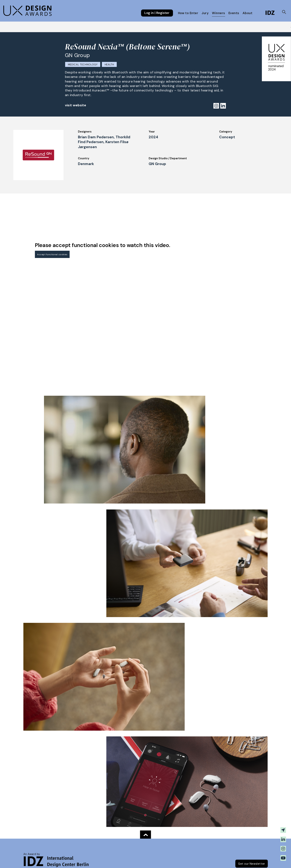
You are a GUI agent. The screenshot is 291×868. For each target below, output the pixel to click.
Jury (205, 13)
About (247, 13)
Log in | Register (157, 13)
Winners (218, 13)
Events (234, 13)
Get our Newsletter (252, 864)
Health (109, 65)
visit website (76, 105)
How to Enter (188, 13)
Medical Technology (83, 65)
